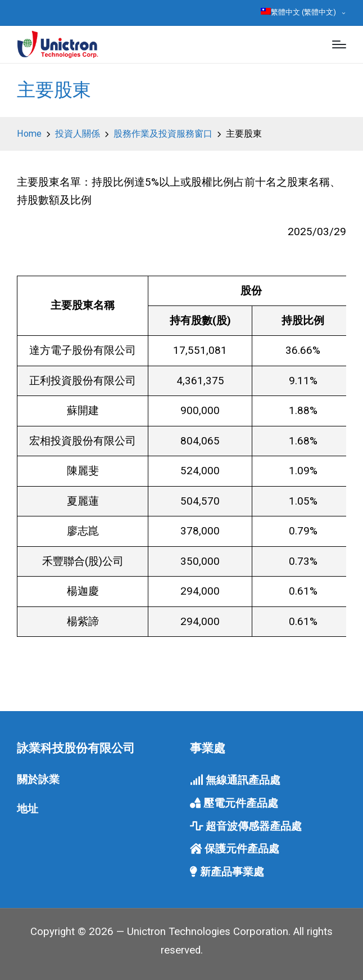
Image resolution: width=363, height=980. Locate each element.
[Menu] (339, 44)
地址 (28, 809)
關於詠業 (38, 780)
